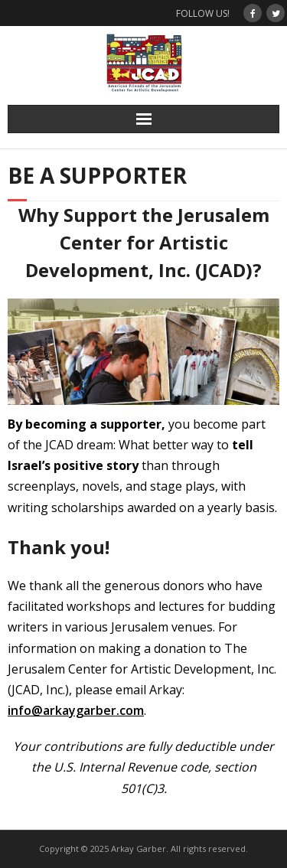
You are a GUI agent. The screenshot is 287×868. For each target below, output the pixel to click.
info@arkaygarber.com (76, 710)
